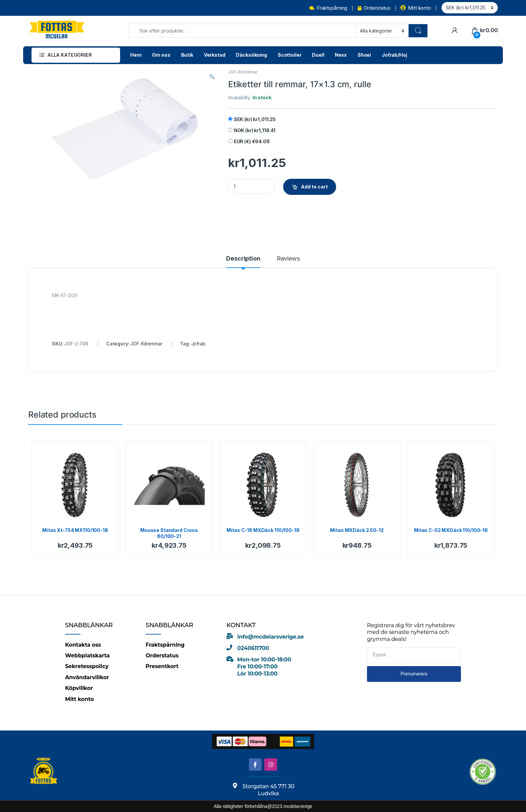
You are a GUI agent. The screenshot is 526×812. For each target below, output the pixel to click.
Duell (318, 55)
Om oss (161, 55)
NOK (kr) (255, 130)
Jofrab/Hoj (394, 55)
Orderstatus (374, 8)
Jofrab (198, 344)
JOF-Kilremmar (243, 72)
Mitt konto (416, 8)
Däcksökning (251, 55)
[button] (212, 76)
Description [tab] (243, 259)
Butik (187, 55)
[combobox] (242, 31)
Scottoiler (290, 55)
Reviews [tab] (288, 259)
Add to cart (314, 187)
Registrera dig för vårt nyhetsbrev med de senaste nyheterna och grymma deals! (411, 632)
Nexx (341, 55)
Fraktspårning (328, 8)
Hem (136, 55)
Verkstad (215, 55)
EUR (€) (252, 141)
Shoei (364, 55)
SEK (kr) (255, 119)
